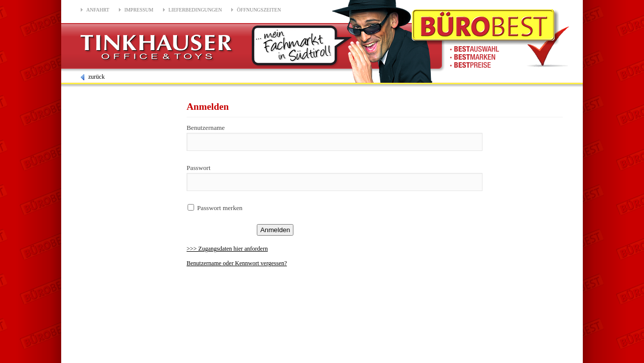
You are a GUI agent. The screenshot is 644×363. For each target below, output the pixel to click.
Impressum (139, 10)
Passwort (199, 168)
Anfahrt (98, 10)
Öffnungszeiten (259, 10)
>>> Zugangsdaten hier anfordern (227, 249)
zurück (92, 77)
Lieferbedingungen (195, 10)
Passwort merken (220, 208)
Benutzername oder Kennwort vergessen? (237, 263)
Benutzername (206, 128)
